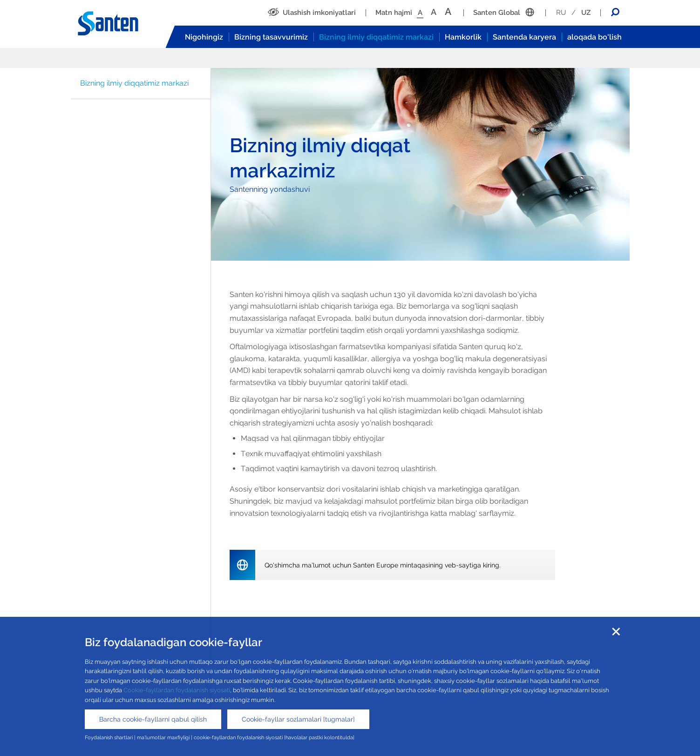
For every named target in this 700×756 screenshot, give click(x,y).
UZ (586, 13)
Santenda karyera (524, 37)
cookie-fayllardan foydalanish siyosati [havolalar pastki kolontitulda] (274, 737)
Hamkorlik (463, 37)
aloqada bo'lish (595, 37)
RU (561, 13)
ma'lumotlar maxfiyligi (163, 737)
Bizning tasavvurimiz (271, 37)
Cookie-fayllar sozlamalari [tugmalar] (298, 719)
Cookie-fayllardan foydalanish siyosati (177, 690)
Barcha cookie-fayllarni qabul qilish (153, 719)
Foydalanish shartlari (109, 737)
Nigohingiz (204, 37)
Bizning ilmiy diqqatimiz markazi (376, 37)
